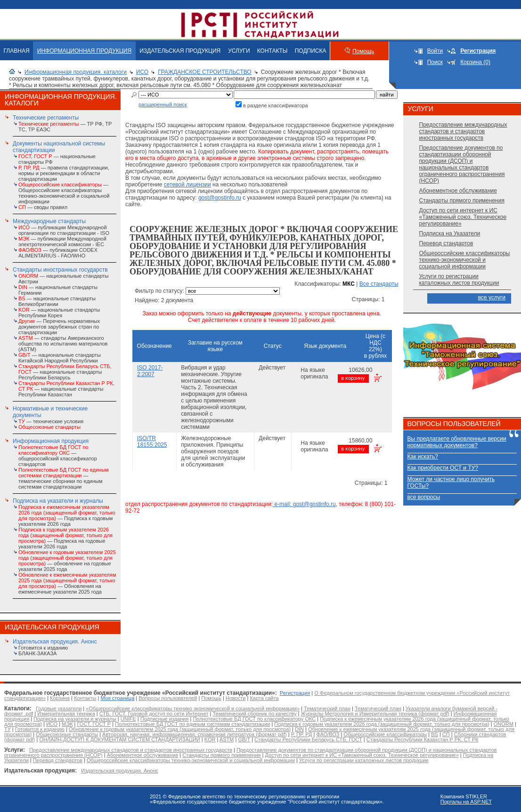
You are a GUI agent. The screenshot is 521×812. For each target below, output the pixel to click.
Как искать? (423, 457)
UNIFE (128, 719)
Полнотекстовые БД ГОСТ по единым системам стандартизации (192, 724)
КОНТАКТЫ (273, 51)
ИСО (142, 72)
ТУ (8, 729)
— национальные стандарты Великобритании (57, 301)
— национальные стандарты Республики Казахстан (66, 389)
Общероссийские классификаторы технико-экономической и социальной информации (465, 260)
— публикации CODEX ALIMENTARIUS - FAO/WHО (58, 253)
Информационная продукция (51, 441)
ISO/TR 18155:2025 (152, 442)
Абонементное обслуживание (458, 191)
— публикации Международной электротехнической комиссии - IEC (62, 241)
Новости (236, 698)
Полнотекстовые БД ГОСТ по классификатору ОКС (254, 719)
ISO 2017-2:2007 (150, 371)
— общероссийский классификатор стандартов (58, 456)
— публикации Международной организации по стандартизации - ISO (64, 230)
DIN (299, 729)
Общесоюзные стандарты (67, 734)
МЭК (67, 724)
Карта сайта (264, 698)
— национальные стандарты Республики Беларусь (65, 372)
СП (446, 734)
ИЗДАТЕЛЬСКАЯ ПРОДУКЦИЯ (180, 51)
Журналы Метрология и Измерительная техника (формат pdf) (375, 714)
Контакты (85, 698)
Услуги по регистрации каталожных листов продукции (459, 280)
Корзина (60, 698)
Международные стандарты (49, 221)
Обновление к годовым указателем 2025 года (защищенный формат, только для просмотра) (180, 729)
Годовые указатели (59, 708)
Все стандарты (379, 284)
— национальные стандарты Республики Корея (59, 313)
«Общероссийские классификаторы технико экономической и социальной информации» (193, 708)
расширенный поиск (163, 105)
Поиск (435, 62)
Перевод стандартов (446, 243)
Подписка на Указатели (450, 233)
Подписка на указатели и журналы (58, 501)
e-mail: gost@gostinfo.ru (304, 504)
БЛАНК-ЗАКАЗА (37, 653)
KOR (210, 740)
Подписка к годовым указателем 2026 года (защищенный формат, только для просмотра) (382, 724)
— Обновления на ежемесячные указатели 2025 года (67, 583)
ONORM (504, 724)
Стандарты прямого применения (462, 201)
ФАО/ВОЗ (328, 734)
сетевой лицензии (187, 185)
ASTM (227, 740)
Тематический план (327, 708)
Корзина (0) (475, 62)
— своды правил (43, 207)
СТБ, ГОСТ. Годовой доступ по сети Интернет (154, 714)
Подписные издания (165, 719)
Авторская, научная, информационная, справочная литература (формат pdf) (195, 734)
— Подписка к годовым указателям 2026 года (67, 515)
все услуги (492, 297)
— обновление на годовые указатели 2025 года (67, 561)
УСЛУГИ (239, 51)
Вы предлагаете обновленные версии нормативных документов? (457, 442)
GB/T (244, 740)
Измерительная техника (66, 714)
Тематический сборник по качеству (254, 714)
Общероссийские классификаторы (385, 734)
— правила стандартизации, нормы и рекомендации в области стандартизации (64, 173)
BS (435, 734)
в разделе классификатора (276, 105)
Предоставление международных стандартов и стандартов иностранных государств (463, 131)
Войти (435, 51)
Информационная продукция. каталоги (76, 72)
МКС (349, 284)
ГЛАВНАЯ (17, 51)
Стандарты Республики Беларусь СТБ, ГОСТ (308, 740)
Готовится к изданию (43, 648)
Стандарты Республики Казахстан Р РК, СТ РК (423, 740)
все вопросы (424, 497)
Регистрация (295, 693)
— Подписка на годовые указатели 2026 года (65, 538)
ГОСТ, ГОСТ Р (94, 724)
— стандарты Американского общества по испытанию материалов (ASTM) (63, 344)
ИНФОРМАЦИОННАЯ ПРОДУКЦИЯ (84, 51)
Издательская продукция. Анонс (55, 642)
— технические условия (51, 421)
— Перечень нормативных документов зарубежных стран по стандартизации (59, 327)
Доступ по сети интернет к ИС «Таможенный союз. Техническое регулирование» (463, 217)
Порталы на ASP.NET (466, 802)
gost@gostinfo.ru (220, 198)
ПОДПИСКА (311, 51)
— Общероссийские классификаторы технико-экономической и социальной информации (64, 193)
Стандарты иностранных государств (60, 270)
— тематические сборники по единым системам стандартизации (64, 478)
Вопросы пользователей (168, 698)
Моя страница (117, 698)
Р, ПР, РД (302, 734)
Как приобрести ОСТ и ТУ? (443, 468)
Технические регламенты (46, 118)
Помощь (363, 51)
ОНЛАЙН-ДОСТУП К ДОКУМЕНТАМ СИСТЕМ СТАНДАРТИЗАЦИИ (119, 740)
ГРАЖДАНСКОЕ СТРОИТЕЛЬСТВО (204, 72)
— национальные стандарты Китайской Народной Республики (60, 358)
